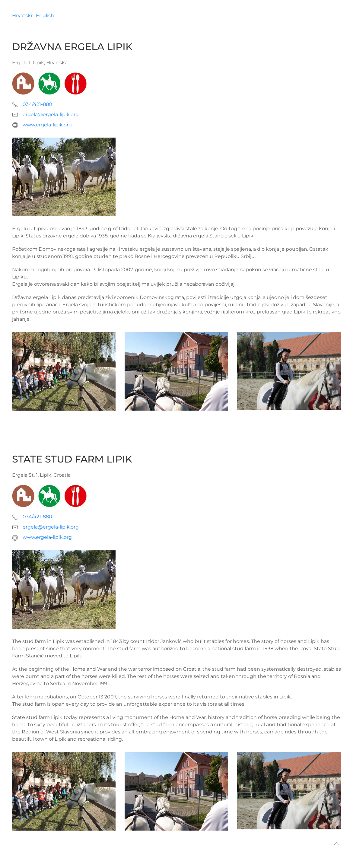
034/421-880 (37, 104)
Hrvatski (22, 16)
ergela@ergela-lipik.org (51, 114)
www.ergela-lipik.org (47, 125)
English (45, 16)
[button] (337, 844)
